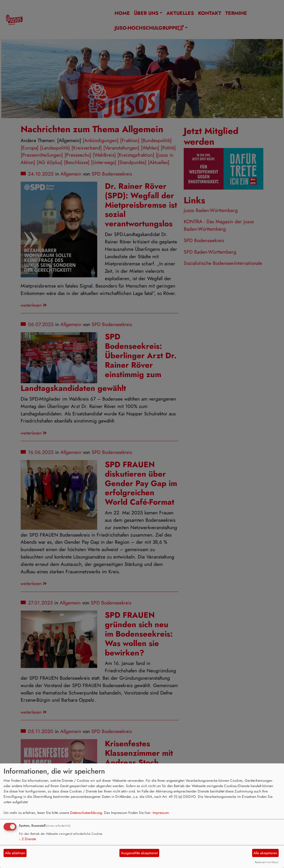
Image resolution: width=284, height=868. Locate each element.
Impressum (161, 813)
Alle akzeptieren (265, 853)
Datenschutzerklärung (86, 813)
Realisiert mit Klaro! (267, 862)
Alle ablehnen (15, 853)
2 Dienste (27, 839)
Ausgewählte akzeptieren (139, 853)
